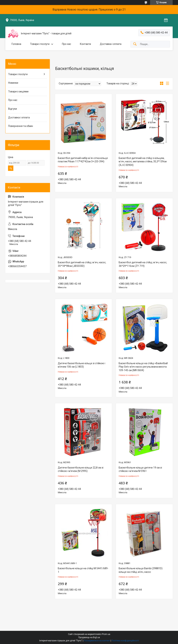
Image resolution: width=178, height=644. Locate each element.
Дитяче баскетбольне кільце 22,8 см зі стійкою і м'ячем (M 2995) (81, 469)
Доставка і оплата (111, 44)
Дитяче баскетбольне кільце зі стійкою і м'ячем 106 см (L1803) (82, 365)
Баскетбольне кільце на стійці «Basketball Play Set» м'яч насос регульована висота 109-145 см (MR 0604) (143, 367)
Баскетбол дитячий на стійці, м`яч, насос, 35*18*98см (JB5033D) (82, 264)
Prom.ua (106, 634)
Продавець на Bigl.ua (89, 637)
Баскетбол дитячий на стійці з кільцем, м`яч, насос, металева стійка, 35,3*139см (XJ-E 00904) (143, 162)
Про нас (66, 44)
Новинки (13, 83)
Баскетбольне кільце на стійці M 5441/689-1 (83, 570)
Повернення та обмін (21, 126)
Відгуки (13, 109)
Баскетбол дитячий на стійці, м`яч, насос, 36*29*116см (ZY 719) (143, 264)
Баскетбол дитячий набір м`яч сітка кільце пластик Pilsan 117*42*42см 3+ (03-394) (83, 160)
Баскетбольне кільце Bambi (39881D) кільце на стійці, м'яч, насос (141, 570)
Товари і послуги (40, 44)
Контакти (85, 44)
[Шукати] (135, 44)
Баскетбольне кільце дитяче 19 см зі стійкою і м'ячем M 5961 (140, 469)
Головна (16, 44)
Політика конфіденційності (125, 641)
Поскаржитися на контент (97, 641)
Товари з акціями (18, 91)
